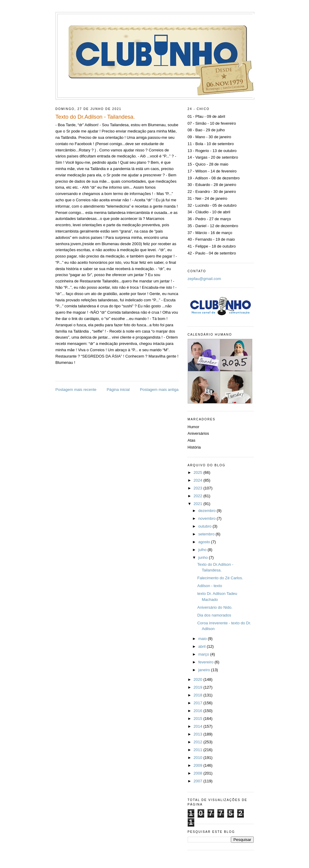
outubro (205, 526)
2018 (199, 695)
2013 (199, 734)
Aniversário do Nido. (215, 607)
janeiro (205, 670)
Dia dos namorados (214, 615)
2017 (199, 703)
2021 (199, 504)
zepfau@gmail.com (204, 279)
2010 (199, 758)
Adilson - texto (210, 586)
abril (202, 646)
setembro (207, 534)
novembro (207, 518)
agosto (205, 542)
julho (203, 550)
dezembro (207, 511)
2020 (199, 679)
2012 (199, 742)
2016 (199, 711)
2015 (199, 719)
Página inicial (118, 390)
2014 (199, 726)
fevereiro (206, 662)
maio (203, 639)
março (204, 654)
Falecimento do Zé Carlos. (220, 578)
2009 (199, 765)
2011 (199, 750)
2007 (199, 781)
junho (203, 557)
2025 (199, 472)
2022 (199, 496)
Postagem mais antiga (159, 390)
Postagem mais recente (76, 390)
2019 (199, 687)
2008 (199, 773)
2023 (199, 488)
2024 (199, 480)
